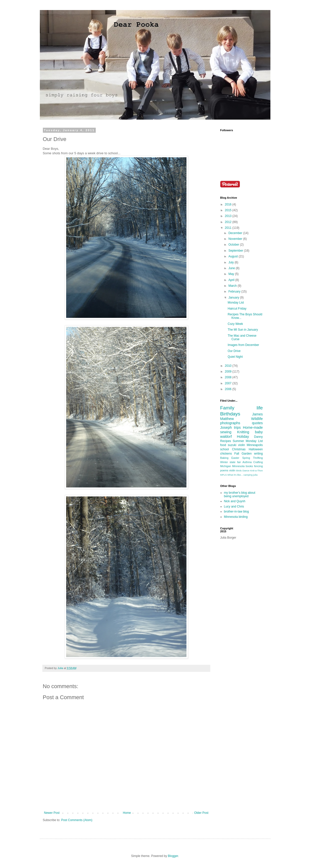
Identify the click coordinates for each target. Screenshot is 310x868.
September (236, 251)
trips (237, 427)
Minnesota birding (236, 517)
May (232, 274)
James (257, 414)
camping (248, 475)
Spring (246, 458)
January (234, 298)
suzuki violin (236, 445)
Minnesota (238, 466)
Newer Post (52, 813)
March (233, 286)
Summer (238, 441)
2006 (229, 389)
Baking (224, 458)
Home (127, 813)
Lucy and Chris (234, 507)
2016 (229, 204)
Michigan (226, 466)
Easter (235, 458)
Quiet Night (235, 357)
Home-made (253, 427)
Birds (239, 471)
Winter (224, 462)
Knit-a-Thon (256, 471)
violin (232, 470)
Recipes (226, 441)
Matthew (227, 419)
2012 (229, 222)
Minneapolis (255, 445)
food (223, 445)
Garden (247, 454)
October (234, 245)
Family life (242, 408)
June (232, 268)
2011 (229, 228)
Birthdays (230, 414)
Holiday (243, 437)
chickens (226, 454)
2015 (229, 210)
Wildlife (257, 419)
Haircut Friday (237, 309)
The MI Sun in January (243, 330)
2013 (229, 216)
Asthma (247, 462)
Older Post (201, 813)
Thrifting (258, 458)
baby (259, 432)
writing (259, 454)
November (236, 239)
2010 (229, 366)
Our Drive (234, 351)
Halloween (256, 449)
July (231, 262)
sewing (226, 432)
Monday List (236, 303)
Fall (237, 454)
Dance (246, 471)
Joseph (226, 427)
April (232, 280)
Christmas (239, 449)
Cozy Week (235, 324)
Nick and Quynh (235, 501)
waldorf (226, 437)
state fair (235, 462)
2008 (229, 377)
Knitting (243, 432)
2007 (229, 383)
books (249, 466)
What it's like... (235, 475)
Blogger (173, 856)
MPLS (224, 475)
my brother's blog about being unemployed (240, 494)
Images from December (243, 345)
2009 (229, 372)
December (236, 233)
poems (224, 470)
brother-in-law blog (236, 512)
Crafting (258, 462)
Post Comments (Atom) (77, 820)
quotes (257, 423)
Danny (259, 437)
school (225, 449)
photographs (230, 423)
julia (255, 475)
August (233, 256)
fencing (259, 466)
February (235, 292)
